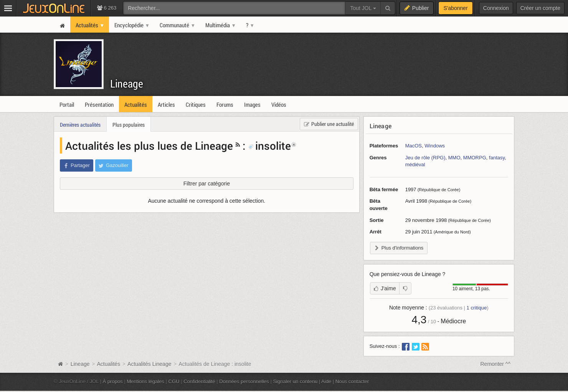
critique (477, 308)
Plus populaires (129, 125)
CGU (174, 381)
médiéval (415, 165)
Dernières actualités (80, 125)
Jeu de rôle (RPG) (425, 158)
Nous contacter (352, 381)
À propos (113, 381)
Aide (326, 381)
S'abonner (455, 8)
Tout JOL (363, 8)
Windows (435, 146)
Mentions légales (145, 381)
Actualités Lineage (149, 364)
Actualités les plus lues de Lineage (149, 146)
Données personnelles (244, 381)
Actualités (108, 364)
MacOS (414, 146)
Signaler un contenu (295, 381)
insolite (270, 146)
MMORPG (475, 158)
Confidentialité (199, 381)
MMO (454, 158)
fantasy (497, 158)
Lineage (127, 84)
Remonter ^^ (496, 364)
